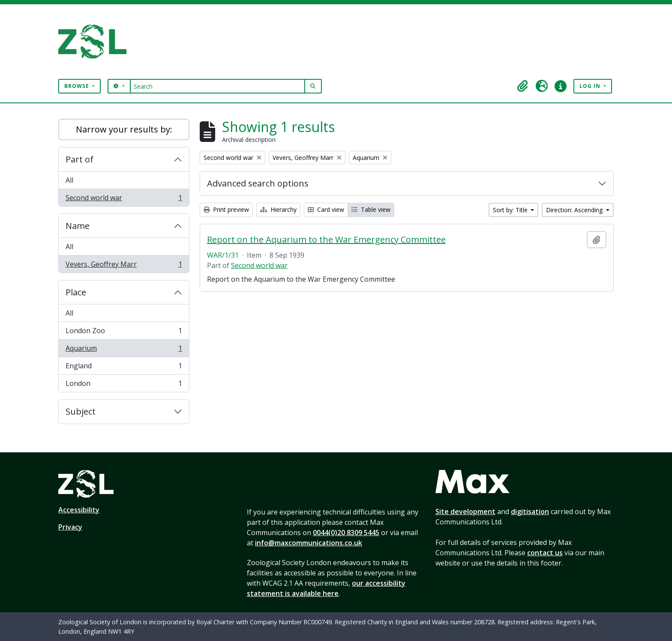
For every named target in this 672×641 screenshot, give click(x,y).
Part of (79, 159)
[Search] (217, 86)
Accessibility (79, 510)
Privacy (70, 527)
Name (78, 226)
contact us (545, 553)
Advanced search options (258, 183)
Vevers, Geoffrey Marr (124, 266)
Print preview (226, 209)
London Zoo (124, 333)
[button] (523, 86)
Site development (465, 512)
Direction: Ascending (575, 210)
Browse (78, 86)
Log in (591, 86)
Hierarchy (278, 209)
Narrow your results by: (124, 129)
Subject (81, 411)
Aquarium (124, 350)
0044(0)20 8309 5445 (346, 533)
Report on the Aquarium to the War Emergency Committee (326, 240)
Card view (326, 209)
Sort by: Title (511, 210)
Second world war (124, 199)
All (69, 180)
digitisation (530, 512)
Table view (371, 209)
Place (76, 292)
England (124, 368)
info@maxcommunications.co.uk (309, 543)
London (124, 385)
